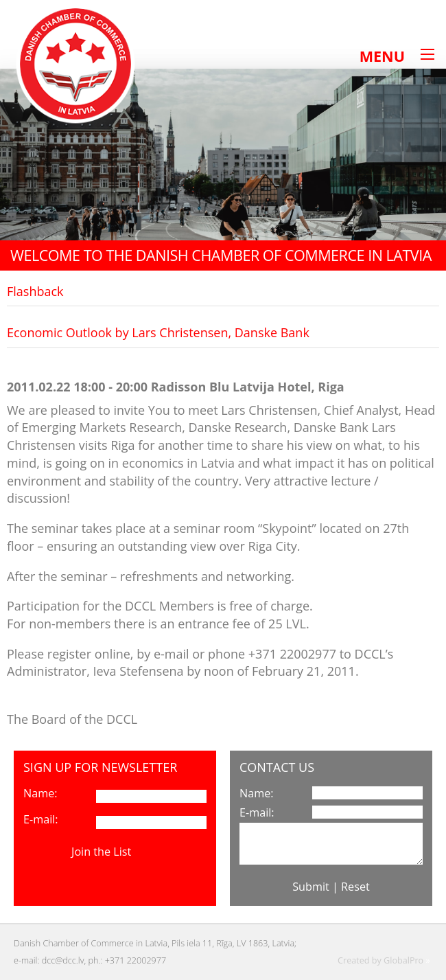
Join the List (101, 852)
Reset (355, 887)
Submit (311, 887)
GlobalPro (403, 960)
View (146, 852)
